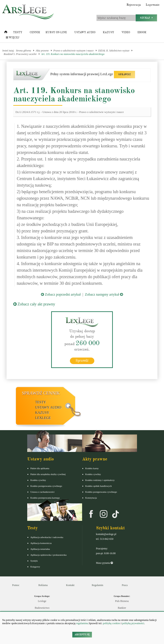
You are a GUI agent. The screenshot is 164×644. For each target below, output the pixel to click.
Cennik (35, 32)
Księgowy (35, 566)
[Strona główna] (6, 33)
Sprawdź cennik (41, 393)
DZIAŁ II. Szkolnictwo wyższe (114, 51)
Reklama (43, 585)
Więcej (13, 38)
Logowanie (153, 5)
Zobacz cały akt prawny (34, 304)
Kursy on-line (56, 32)
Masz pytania (104, 563)
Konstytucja (91, 497)
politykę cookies (111, 623)
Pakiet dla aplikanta (40, 468)
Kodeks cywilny (38, 480)
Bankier (122, 608)
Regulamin (97, 585)
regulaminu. (82, 623)
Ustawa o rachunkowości (43, 492)
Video (126, 32)
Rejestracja (134, 5)
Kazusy (108, 32)
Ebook (142, 32)
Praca (125, 585)
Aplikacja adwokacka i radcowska (47, 537)
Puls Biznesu (122, 601)
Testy (18, 32)
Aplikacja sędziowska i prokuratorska (49, 555)
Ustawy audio (85, 32)
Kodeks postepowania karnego (45, 497)
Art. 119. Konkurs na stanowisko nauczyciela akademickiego (73, 54)
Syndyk (34, 561)
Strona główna (24, 51)
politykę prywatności (133, 623)
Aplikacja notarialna (40, 549)
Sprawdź (82, 360)
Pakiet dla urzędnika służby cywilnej (48, 474)
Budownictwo (42, 608)
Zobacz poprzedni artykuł (61, 294)
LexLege (43, 418)
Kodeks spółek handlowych (99, 486)
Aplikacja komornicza (41, 543)
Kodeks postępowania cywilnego (46, 486)
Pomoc (16, 585)
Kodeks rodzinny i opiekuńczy (100, 480)
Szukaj (146, 18)
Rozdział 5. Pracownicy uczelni (20, 54)
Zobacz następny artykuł (104, 294)
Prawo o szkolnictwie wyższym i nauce (74, 51)
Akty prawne (42, 51)
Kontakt (70, 585)
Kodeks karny (92, 468)
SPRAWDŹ (124, 74)
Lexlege (42, 601)
